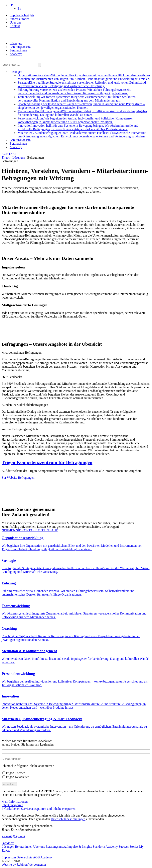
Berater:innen (18, 50)
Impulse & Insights (22, 15)
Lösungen (16, 43)
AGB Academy (43, 857)
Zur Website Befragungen (18, 478)
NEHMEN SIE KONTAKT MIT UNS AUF (30, 530)
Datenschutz (25, 857)
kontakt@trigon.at (13, 836)
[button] (11, 5)
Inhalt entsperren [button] (12, 805)
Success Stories (19, 19)
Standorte (8, 843)
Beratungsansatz (20, 47)
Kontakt (15, 26)
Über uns (15, 22)
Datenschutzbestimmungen (68, 819)
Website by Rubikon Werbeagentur (24, 865)
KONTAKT (9, 154)
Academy (16, 54)
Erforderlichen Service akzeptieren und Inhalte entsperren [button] (39, 809)
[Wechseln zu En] (19, 8)
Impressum (9, 857)
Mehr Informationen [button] (15, 801)
